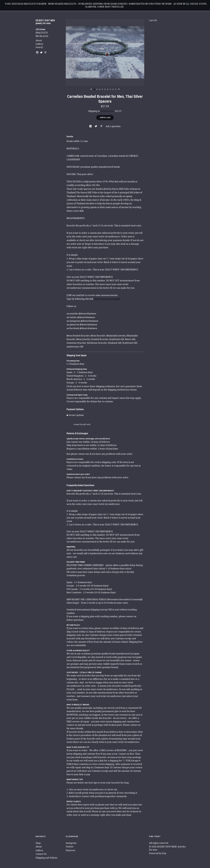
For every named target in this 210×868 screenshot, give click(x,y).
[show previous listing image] (91, 89)
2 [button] (97, 89)
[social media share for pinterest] (102, 126)
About (39, 40)
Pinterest (70, 850)
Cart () (153, 20)
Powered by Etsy (158, 853)
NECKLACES (42, 36)
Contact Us (41, 854)
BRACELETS (42, 33)
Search (39, 47)
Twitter (70, 847)
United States (107, 111)
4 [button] (102, 89)
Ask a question (113, 126)
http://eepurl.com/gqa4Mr (107, 299)
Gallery (39, 44)
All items (41, 29)
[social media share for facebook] (91, 126)
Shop (38, 843)
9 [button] (116, 89)
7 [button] (110, 89)
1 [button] (94, 89)
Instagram (71, 843)
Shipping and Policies (47, 858)
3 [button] (100, 89)
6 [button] (108, 89)
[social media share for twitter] (96, 126)
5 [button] (105, 89)
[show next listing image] (119, 89)
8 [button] (113, 89)
